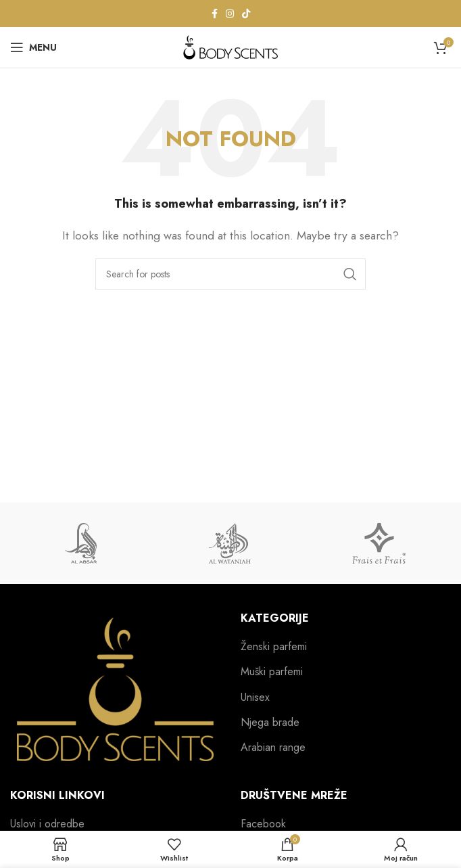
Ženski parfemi (274, 647)
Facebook (263, 824)
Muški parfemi (272, 672)
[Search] (230, 274)
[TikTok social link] (246, 14)
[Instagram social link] (230, 14)
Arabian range (273, 748)
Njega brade (270, 723)
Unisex (255, 698)
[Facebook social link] (215, 14)
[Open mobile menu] (33, 47)
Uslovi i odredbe (47, 824)
